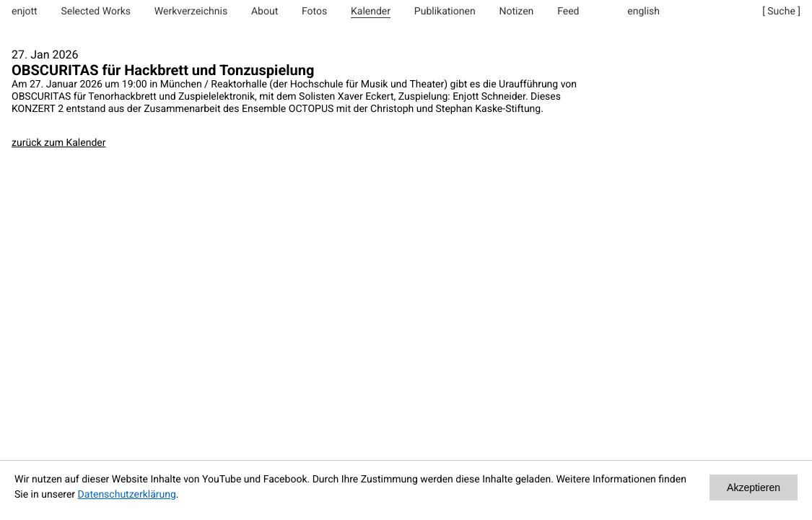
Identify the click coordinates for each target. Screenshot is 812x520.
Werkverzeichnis (191, 12)
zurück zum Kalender (58, 143)
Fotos (314, 12)
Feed (568, 12)
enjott (25, 12)
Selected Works (96, 12)
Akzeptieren (754, 487)
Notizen (516, 12)
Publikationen (445, 12)
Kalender (371, 12)
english (643, 12)
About (265, 12)
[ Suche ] (781, 12)
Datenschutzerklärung (127, 495)
